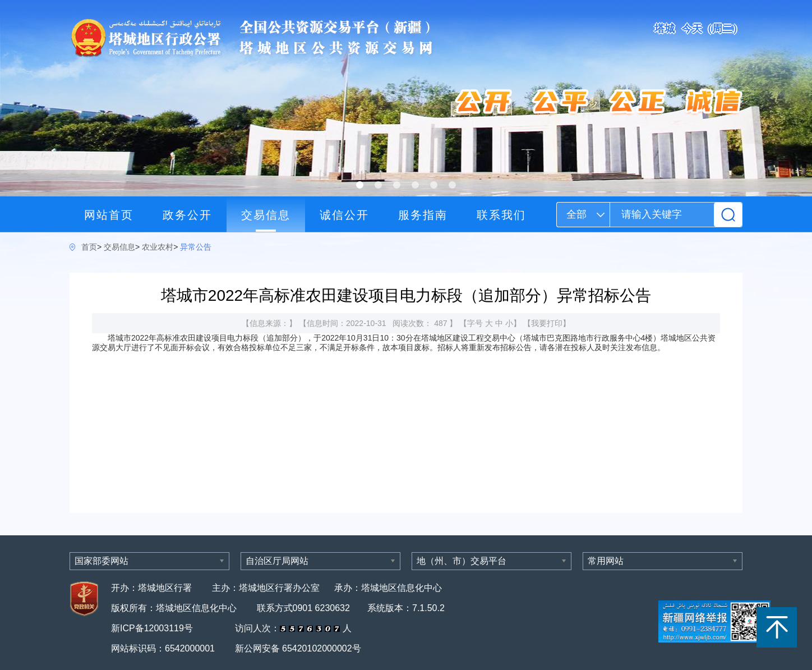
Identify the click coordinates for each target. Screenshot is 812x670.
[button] (360, 185)
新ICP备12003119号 (153, 628)
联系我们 (501, 215)
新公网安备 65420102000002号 (298, 648)
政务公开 (187, 215)
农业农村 (158, 247)
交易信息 (266, 215)
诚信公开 (344, 215)
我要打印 (547, 323)
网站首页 (109, 215)
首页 (89, 247)
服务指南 (423, 215)
